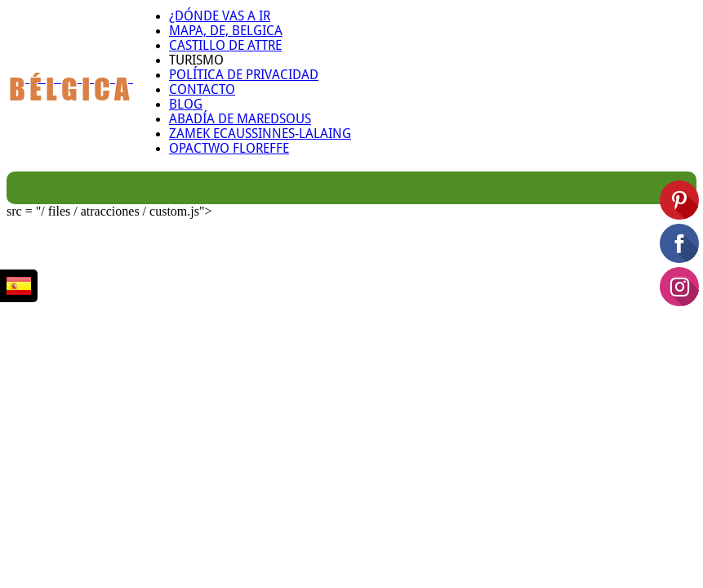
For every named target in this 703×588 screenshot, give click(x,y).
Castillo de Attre (225, 46)
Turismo (196, 60)
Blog (186, 105)
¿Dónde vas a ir (220, 16)
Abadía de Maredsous (240, 119)
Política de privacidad (244, 75)
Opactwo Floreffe (229, 149)
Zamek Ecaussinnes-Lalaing (260, 134)
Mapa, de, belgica (226, 31)
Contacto (202, 90)
